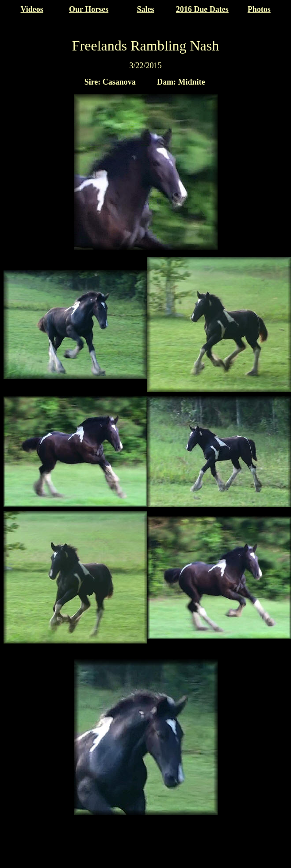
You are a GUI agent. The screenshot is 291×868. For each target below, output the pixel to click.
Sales (145, 9)
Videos (32, 9)
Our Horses (89, 9)
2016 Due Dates (202, 9)
